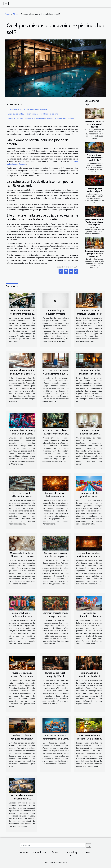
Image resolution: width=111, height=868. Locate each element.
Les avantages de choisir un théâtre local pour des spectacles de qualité (89, 556)
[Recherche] (53, 845)
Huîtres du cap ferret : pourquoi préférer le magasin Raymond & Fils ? (56, 676)
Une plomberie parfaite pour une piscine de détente (28, 109)
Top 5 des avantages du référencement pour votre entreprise (55, 739)
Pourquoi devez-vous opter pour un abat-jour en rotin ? (95, 254)
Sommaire (16, 104)
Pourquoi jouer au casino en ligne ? (95, 190)
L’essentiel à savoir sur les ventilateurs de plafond (95, 124)
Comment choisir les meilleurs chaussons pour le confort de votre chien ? (89, 314)
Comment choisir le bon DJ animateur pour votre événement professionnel (22, 434)
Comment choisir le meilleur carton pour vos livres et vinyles (22, 496)
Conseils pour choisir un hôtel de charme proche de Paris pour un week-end (56, 556)
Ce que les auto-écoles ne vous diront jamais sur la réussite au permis (22, 314)
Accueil (8, 14)
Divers (16, 14)
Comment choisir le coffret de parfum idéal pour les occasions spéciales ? (22, 374)
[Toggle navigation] (6, 3)
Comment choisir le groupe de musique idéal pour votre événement (55, 616)
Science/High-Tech (72, 854)
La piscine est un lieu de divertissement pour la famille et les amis (33, 114)
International (39, 852)
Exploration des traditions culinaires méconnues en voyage (56, 434)
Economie (23, 852)
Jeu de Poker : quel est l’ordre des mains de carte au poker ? (95, 222)
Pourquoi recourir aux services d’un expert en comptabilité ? (22, 676)
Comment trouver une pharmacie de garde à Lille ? (95, 158)
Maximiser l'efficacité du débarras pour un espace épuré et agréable (22, 556)
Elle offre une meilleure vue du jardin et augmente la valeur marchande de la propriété (41, 118)
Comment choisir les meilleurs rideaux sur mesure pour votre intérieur (89, 434)
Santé (56, 852)
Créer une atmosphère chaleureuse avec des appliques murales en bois (89, 374)
